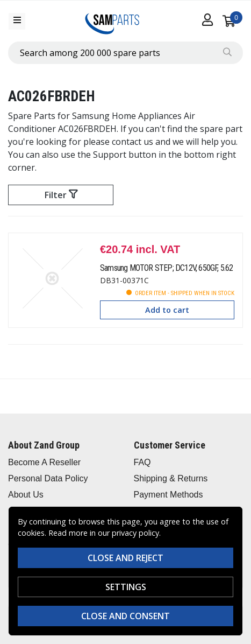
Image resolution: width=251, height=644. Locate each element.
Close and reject (125, 558)
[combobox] (125, 53)
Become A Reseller (44, 462)
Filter (61, 195)
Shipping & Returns (171, 478)
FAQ (142, 462)
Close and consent (125, 616)
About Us (26, 495)
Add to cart (167, 310)
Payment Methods (168, 495)
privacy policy (135, 533)
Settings (126, 587)
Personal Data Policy (48, 478)
